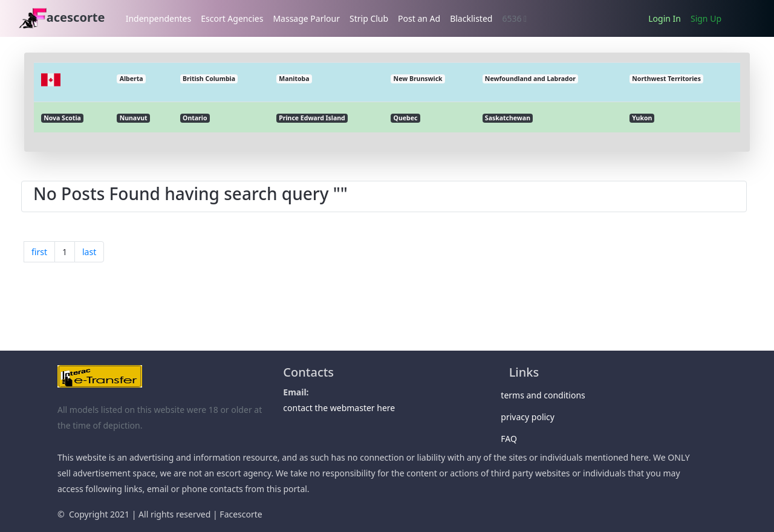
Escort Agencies (232, 18)
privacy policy (532, 417)
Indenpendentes (159, 18)
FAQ (513, 439)
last (89, 252)
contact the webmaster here (339, 408)
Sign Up (706, 18)
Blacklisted (471, 18)
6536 (514, 18)
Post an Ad (419, 18)
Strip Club (369, 18)
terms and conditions (547, 395)
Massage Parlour (306, 18)
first (39, 252)
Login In (665, 18)
